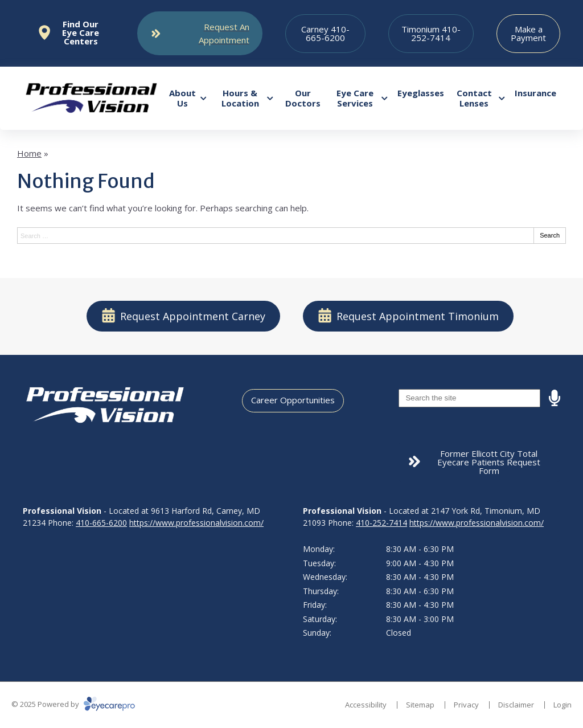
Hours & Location (240, 98)
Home (29, 153)
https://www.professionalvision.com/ (196, 523)
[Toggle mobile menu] (200, 33)
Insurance (535, 93)
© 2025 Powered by (73, 704)
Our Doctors (303, 98)
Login (563, 705)
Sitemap (420, 705)
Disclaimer (516, 705)
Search (550, 235)
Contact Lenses (474, 98)
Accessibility (366, 705)
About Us (182, 98)
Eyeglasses (421, 93)
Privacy (466, 705)
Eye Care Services (355, 98)
